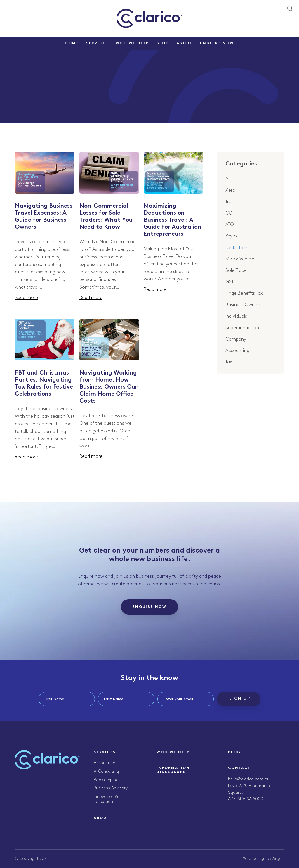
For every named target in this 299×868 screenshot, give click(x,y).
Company (236, 339)
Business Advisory (111, 788)
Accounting (237, 351)
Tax (229, 362)
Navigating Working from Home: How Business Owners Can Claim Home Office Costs (109, 387)
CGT (230, 213)
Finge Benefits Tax (244, 293)
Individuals (236, 316)
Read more (26, 298)
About (185, 43)
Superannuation (242, 328)
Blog (163, 43)
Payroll (232, 236)
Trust (230, 202)
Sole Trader (237, 271)
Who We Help (132, 43)
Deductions (237, 248)
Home (72, 43)
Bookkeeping (106, 780)
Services (97, 43)
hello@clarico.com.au (249, 779)
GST (230, 282)
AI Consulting (106, 771)
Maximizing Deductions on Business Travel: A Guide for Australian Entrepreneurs (173, 220)
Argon (278, 858)
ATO (230, 225)
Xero (230, 190)
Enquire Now (217, 43)
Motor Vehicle (240, 259)
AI (227, 179)
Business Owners (243, 305)
